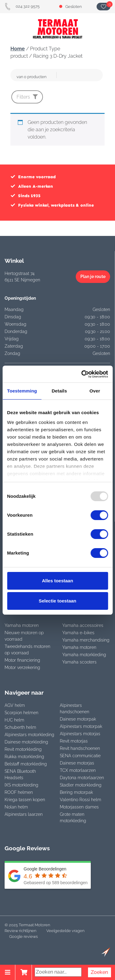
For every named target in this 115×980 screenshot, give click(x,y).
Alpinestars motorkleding (29, 735)
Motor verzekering (22, 667)
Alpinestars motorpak (81, 726)
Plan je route (93, 277)
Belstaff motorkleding (26, 764)
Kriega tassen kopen (25, 800)
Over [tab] (95, 391)
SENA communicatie (80, 756)
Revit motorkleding (23, 749)
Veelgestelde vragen (65, 931)
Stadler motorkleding (81, 785)
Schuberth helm (20, 727)
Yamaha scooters (79, 662)
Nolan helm (16, 807)
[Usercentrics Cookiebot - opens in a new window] (82, 374)
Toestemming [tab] (22, 391)
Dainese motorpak (78, 719)
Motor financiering (22, 660)
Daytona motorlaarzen (82, 778)
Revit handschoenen (80, 748)
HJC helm (14, 720)
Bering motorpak (76, 792)
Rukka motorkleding (24, 757)
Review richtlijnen (20, 931)
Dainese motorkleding (26, 742)
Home (18, 49)
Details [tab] (59, 391)
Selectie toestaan (57, 601)
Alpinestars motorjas (80, 734)
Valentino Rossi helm (80, 800)
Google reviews (23, 937)
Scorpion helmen (21, 713)
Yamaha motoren (22, 625)
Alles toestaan (58, 581)
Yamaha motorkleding (84, 655)
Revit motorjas (74, 741)
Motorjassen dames (79, 807)
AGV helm (15, 705)
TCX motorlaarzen (78, 770)
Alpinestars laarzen (24, 814)
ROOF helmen (19, 792)
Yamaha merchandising (86, 640)
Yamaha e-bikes (78, 633)
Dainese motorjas (77, 763)
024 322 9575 (22, 6)
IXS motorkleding (21, 785)
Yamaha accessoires (83, 625)
